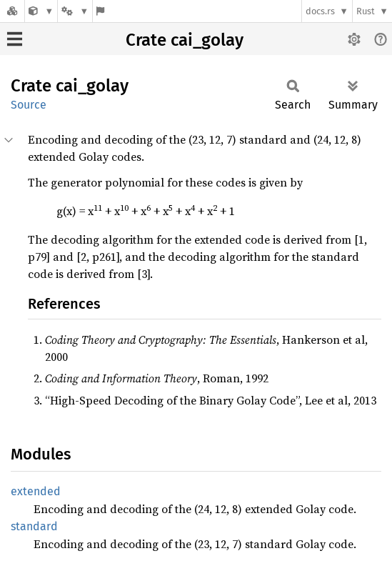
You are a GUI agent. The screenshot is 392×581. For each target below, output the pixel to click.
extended (36, 491)
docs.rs (320, 11)
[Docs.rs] (12, 11)
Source (29, 105)
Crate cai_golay (185, 40)
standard (34, 526)
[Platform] (75, 11)
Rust (366, 11)
